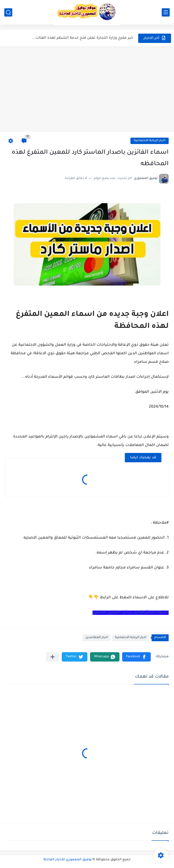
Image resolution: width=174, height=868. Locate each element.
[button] (136, 657)
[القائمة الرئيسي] (166, 12)
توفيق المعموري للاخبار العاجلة (67, 860)
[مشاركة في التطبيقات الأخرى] (53, 657)
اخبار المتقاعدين (96, 638)
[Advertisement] (87, 89)
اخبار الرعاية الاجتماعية (150, 141)
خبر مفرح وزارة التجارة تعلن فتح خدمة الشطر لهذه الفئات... (83, 38)
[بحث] (8, 12)
